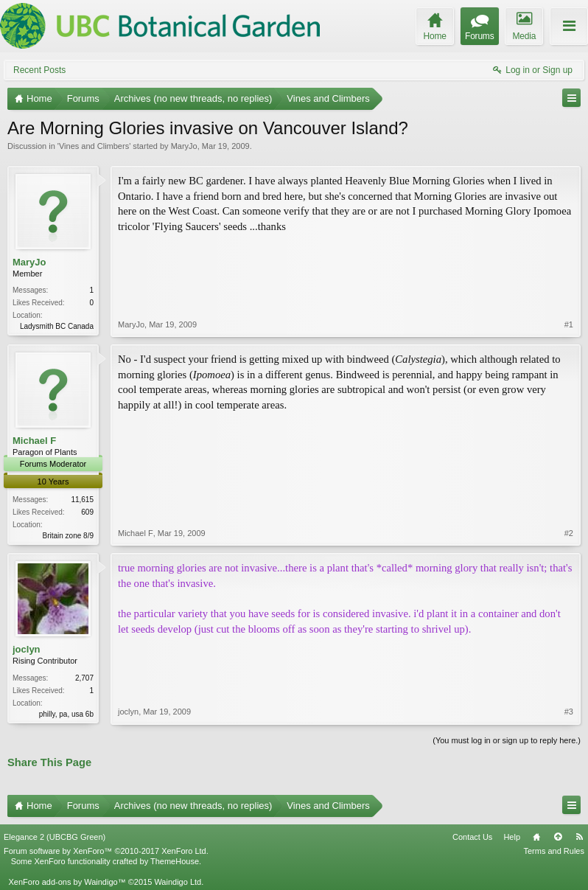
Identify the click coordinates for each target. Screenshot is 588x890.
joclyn (27, 649)
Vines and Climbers (94, 146)
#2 (569, 533)
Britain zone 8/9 (69, 536)
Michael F (34, 441)
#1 (569, 324)
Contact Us (472, 837)
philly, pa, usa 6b (66, 714)
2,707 (84, 678)
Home (536, 837)
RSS (579, 837)
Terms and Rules (554, 851)
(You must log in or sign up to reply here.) (507, 740)
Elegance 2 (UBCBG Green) (55, 837)
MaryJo (184, 146)
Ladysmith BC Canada (57, 326)
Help (512, 837)
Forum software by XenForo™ (106, 851)
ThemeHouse (175, 861)
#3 (569, 712)
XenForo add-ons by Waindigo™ (67, 882)
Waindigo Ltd (178, 882)
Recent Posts (39, 70)
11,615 (82, 500)
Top (558, 837)
